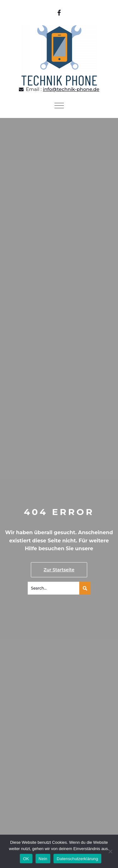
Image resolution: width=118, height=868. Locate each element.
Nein (43, 859)
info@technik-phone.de (71, 89)
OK (26, 859)
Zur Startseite (59, 570)
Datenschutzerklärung (77, 859)
